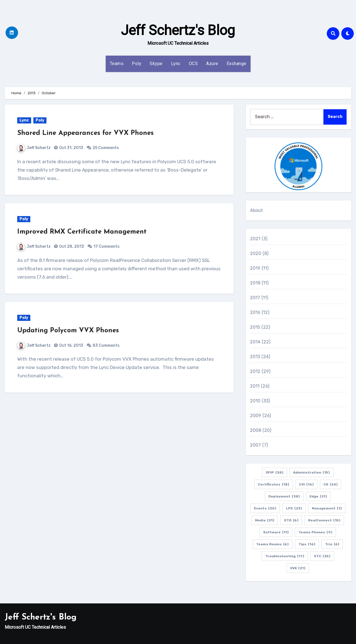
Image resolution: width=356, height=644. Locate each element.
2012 (255, 371)
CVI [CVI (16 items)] (306, 484)
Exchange (237, 64)
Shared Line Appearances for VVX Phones (85, 133)
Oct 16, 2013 (71, 345)
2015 (255, 327)
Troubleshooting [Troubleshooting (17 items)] (285, 556)
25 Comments (106, 148)
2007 (256, 445)
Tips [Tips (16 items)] (307, 544)
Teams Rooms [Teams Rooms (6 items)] (272, 544)
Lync (176, 64)
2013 (255, 357)
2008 (256, 430)
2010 (255, 401)
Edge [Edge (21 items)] (318, 496)
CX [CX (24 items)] (331, 484)
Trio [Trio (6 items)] (332, 544)
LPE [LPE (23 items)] (294, 508)
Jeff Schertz (34, 148)
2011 (255, 386)
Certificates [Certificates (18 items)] (274, 484)
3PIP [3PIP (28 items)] (275, 472)
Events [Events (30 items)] (265, 508)
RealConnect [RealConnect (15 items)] (324, 520)
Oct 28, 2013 (71, 247)
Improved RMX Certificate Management (82, 232)
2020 (256, 253)
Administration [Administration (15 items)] (311, 472)
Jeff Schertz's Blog (178, 30)
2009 (256, 416)
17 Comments (107, 247)
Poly (137, 64)
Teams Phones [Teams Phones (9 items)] (315, 532)
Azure (212, 64)
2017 (255, 298)
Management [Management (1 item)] (327, 508)
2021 (255, 239)
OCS (193, 64)
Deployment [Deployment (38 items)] (284, 496)
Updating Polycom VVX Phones (68, 331)
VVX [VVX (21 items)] (298, 568)
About (257, 210)
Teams (117, 64)
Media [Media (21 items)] (265, 520)
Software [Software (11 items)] (276, 532)
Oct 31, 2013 (71, 148)
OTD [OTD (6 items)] (291, 520)
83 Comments (106, 345)
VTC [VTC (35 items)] (322, 556)
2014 (255, 342)
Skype (156, 64)
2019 (255, 268)
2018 (255, 283)
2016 (255, 312)
